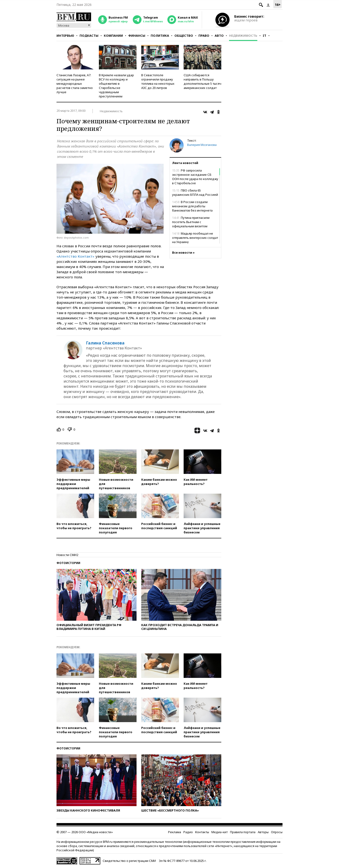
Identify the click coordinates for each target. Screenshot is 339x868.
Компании (113, 36)
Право (204, 36)
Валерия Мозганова (202, 145)
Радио (188, 832)
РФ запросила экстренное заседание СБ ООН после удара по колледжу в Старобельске (195, 177)
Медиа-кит (220, 832)
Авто (219, 36)
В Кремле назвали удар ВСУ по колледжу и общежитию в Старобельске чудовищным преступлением (116, 86)
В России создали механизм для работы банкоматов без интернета (192, 206)
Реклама (175, 832)
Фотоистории (68, 563)
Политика (160, 36)
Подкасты (89, 36)
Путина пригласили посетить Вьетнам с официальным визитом (191, 222)
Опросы (277, 832)
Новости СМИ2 (67, 555)
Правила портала (243, 832)
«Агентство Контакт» (75, 256)
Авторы (263, 832)
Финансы (137, 36)
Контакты (202, 832)
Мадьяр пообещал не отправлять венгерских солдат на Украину (195, 238)
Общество (184, 36)
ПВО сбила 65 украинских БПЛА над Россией (195, 192)
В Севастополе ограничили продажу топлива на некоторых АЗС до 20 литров (158, 81)
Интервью (65, 36)
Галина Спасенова (105, 343)
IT (264, 36)
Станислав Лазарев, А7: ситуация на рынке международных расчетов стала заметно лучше (75, 84)
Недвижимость (243, 36)
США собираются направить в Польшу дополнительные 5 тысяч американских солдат (202, 81)
